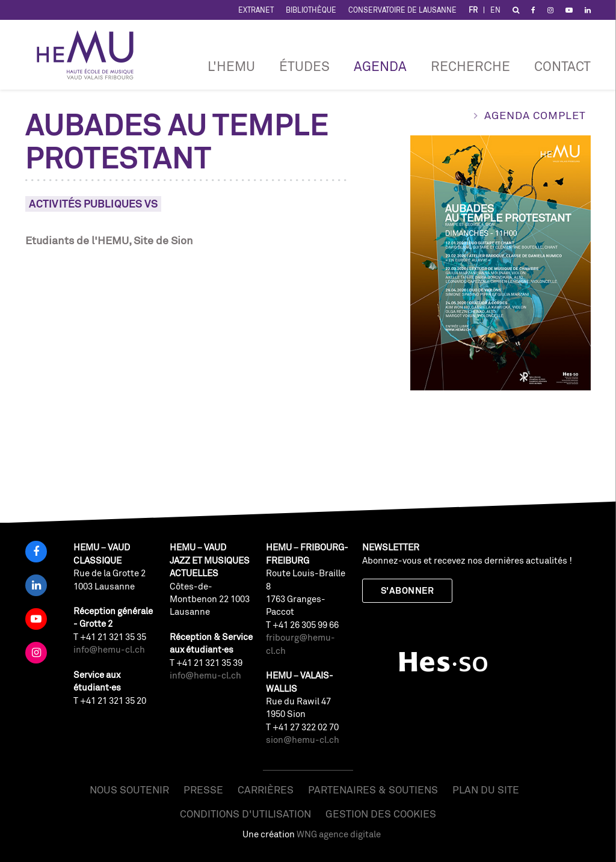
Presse (203, 790)
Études (304, 66)
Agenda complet (535, 115)
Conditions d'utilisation (245, 814)
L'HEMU (231, 66)
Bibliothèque (311, 10)
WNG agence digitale (339, 834)
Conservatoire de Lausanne (402, 10)
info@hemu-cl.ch (109, 649)
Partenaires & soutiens (373, 790)
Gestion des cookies (381, 814)
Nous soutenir (129, 790)
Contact (562, 66)
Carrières (266, 790)
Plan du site (486, 790)
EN (495, 10)
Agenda (380, 66)
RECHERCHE (470, 66)
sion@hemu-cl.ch (303, 740)
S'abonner (407, 590)
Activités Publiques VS (93, 203)
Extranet (256, 10)
